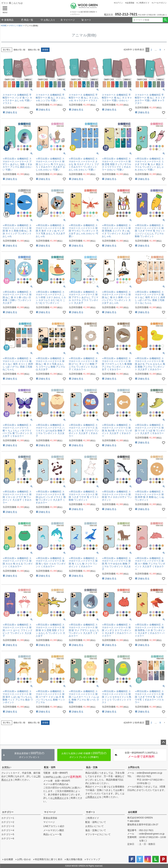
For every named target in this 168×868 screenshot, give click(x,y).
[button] (164, 50)
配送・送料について (96, 822)
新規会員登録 (50, 818)
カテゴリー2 (8, 822)
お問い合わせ (24, 859)
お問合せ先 (134, 767)
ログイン (119, 3)
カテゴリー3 (8, 826)
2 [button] (151, 50)
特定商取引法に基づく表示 (49, 859)
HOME (4, 26)
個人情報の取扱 (74, 859)
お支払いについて (94, 826)
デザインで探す (16, 26)
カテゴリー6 (8, 838)
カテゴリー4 (8, 830)
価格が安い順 (19, 50)
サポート (91, 812)
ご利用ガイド (144, 3)
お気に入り (48, 20)
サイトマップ (93, 859)
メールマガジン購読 (54, 830)
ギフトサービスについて (98, 834)
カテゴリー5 (8, 834)
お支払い (7, 767)
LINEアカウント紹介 (54, 826)
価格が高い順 (34, 50)
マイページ (68, 20)
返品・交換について (96, 830)
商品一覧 (27, 20)
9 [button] (160, 50)
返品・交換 (92, 767)
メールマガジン (160, 3)
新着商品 (7, 20)
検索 (165, 20)
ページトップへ (163, 742)
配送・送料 (50, 767)
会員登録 (130, 3)
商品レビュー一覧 (52, 834)
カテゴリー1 (8, 818)
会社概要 (133, 812)
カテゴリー (8, 812)
